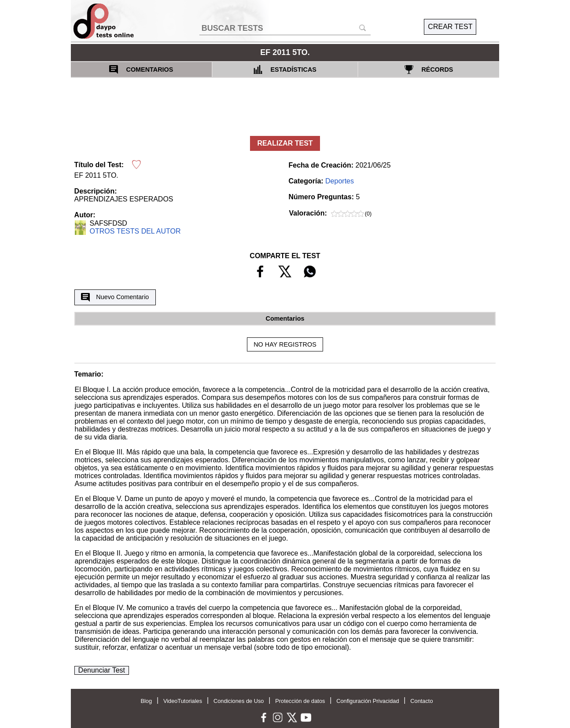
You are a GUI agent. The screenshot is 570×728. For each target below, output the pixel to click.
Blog (146, 701)
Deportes (340, 181)
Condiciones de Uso (239, 701)
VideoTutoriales (183, 701)
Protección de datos (300, 701)
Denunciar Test (102, 670)
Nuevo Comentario (115, 297)
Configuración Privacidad (368, 701)
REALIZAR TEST (285, 143)
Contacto (421, 701)
